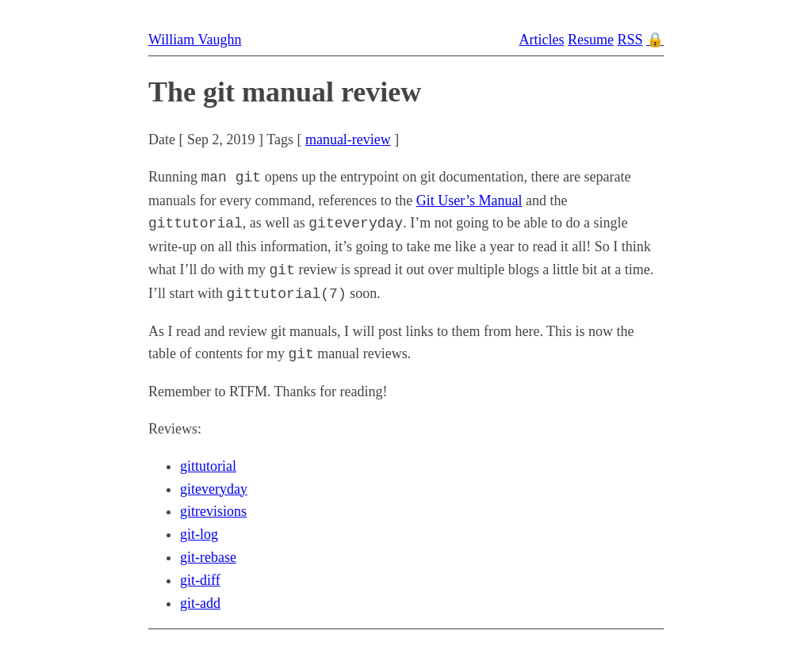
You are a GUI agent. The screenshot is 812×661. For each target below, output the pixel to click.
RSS (630, 40)
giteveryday (214, 489)
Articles (541, 40)
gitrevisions (213, 511)
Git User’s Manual (469, 201)
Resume (591, 40)
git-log (199, 534)
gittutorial (208, 466)
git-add (200, 603)
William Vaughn (195, 40)
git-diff (200, 580)
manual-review (348, 139)
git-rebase (208, 557)
